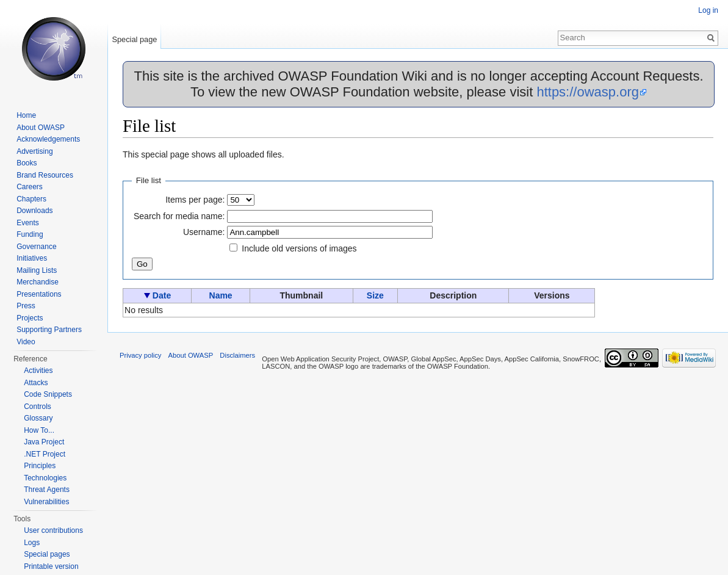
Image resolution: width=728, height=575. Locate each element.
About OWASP (41, 128)
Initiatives (32, 258)
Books (27, 163)
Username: (204, 232)
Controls (38, 407)
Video (26, 342)
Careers (30, 187)
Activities (38, 371)
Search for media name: (179, 216)
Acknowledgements (48, 139)
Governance (36, 247)
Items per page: (195, 200)
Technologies (45, 478)
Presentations (39, 294)
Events (28, 223)
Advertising (34, 151)
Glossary (38, 418)
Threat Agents (47, 490)
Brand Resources (45, 175)
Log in (708, 10)
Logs (32, 543)
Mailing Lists (37, 270)
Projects (30, 318)
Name (221, 295)
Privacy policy (140, 355)
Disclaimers (237, 355)
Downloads (34, 211)
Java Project (44, 442)
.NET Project (45, 454)
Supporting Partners (49, 330)
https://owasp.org (588, 92)
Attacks (36, 383)
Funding (30, 234)
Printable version (51, 566)
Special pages (47, 554)
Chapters (31, 199)
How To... (39, 430)
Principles (40, 466)
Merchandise (38, 282)
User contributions (53, 530)
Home (26, 115)
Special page (134, 39)
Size (375, 295)
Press (26, 306)
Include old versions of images (299, 248)
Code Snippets (48, 394)
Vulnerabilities (46, 502)
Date (162, 295)
